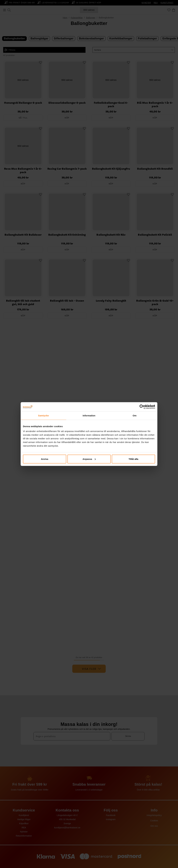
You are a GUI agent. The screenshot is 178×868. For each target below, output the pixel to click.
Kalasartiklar (77, 18)
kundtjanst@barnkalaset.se (67, 828)
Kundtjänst (24, 815)
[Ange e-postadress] (72, 736)
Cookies (154, 821)
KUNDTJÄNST (167, 3)
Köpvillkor (24, 823)
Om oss (154, 826)
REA (156, 3)
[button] (134, 50)
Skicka (128, 736)
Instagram (111, 819)
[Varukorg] (174, 10)
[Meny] (5, 10)
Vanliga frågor (24, 819)
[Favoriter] (169, 10)
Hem (65, 18)
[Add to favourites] (41, 62)
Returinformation (24, 836)
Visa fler (92, 669)
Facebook (111, 815)
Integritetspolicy (154, 815)
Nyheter (24, 832)
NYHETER (146, 3)
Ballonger (91, 18)
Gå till (23, 118)
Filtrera (10, 50)
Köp (67, 118)
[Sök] (9, 10)
